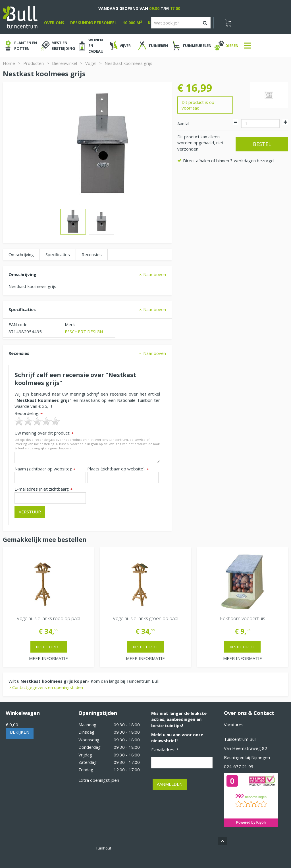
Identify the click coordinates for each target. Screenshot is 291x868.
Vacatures (234, 725)
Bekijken (20, 732)
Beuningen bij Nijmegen (247, 757)
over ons (54, 23)
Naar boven (155, 274)
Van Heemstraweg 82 (246, 748)
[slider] (37, 421)
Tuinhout (103, 848)
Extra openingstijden (99, 780)
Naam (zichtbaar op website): (45, 469)
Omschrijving (21, 254)
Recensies (92, 254)
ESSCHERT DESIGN (84, 332)
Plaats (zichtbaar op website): (118, 469)
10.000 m (132, 23)
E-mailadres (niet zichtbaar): (43, 489)
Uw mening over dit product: (44, 433)
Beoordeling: (29, 413)
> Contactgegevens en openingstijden (46, 687)
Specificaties (58, 254)
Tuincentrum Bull (240, 739)
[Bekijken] (228, 23)
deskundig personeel (93, 23)
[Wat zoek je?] (181, 23)
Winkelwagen (23, 713)
